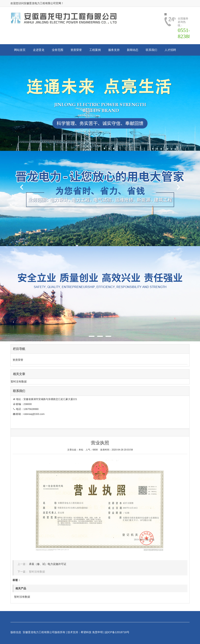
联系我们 (151, 50)
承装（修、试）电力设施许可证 (48, 564)
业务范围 (58, 50)
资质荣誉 (76, 50)
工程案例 (95, 50)
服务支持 (114, 50)
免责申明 (98, 632)
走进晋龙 (39, 50)
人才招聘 (170, 50)
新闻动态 (133, 50)
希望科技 (86, 632)
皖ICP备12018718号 (117, 632)
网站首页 (20, 50)
